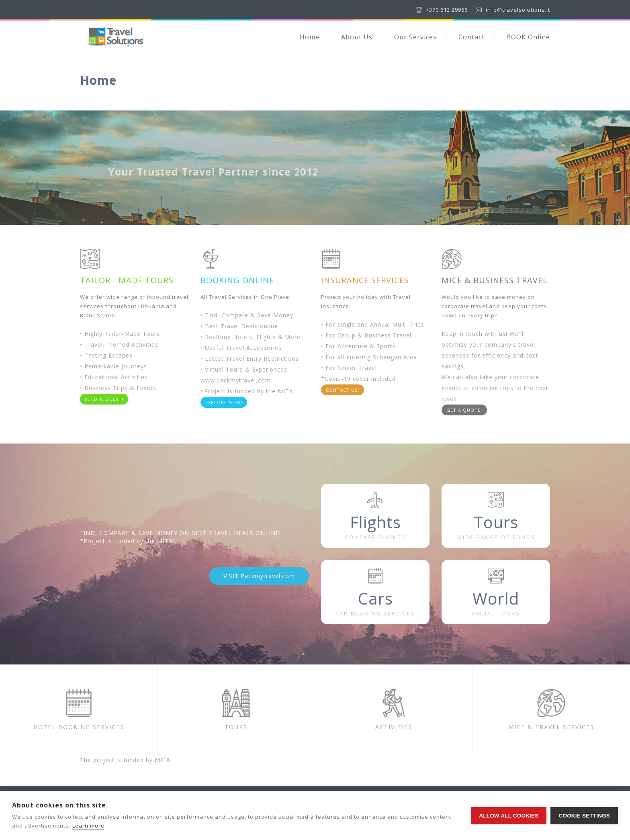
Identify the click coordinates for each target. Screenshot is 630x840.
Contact (471, 37)
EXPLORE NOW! (224, 402)
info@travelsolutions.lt (518, 10)
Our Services (415, 37)
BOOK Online (528, 37)
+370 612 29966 (447, 10)
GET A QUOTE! (464, 410)
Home (310, 37)
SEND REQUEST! (104, 399)
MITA (163, 760)
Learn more (88, 826)
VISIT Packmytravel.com (259, 576)
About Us (357, 37)
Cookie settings (584, 816)
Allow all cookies (509, 816)
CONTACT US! (343, 390)
